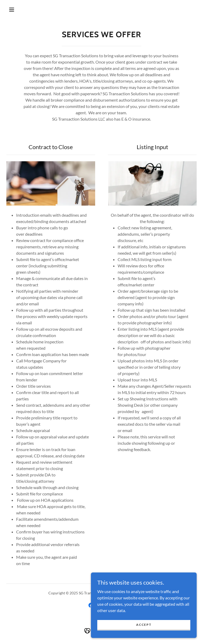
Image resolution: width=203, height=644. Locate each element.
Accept (144, 625)
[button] (12, 10)
